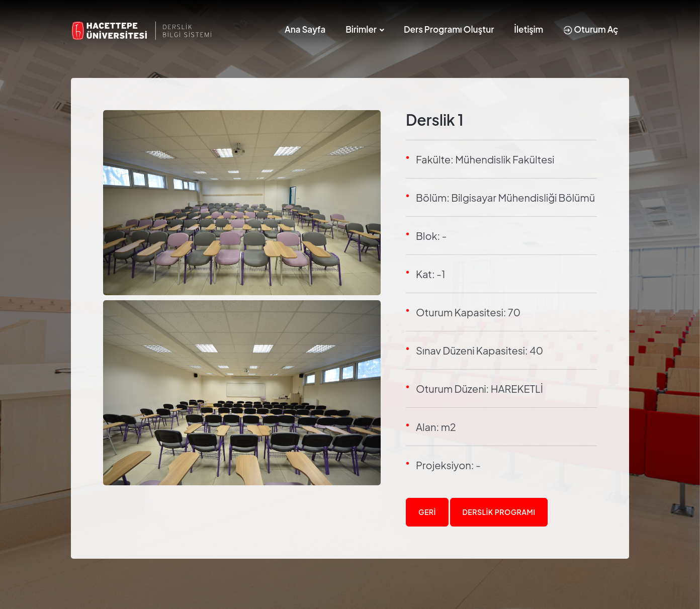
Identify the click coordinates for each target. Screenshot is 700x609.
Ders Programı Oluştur (449, 29)
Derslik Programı (499, 512)
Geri (427, 512)
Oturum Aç (591, 29)
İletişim (529, 29)
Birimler (361, 29)
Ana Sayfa (305, 29)
